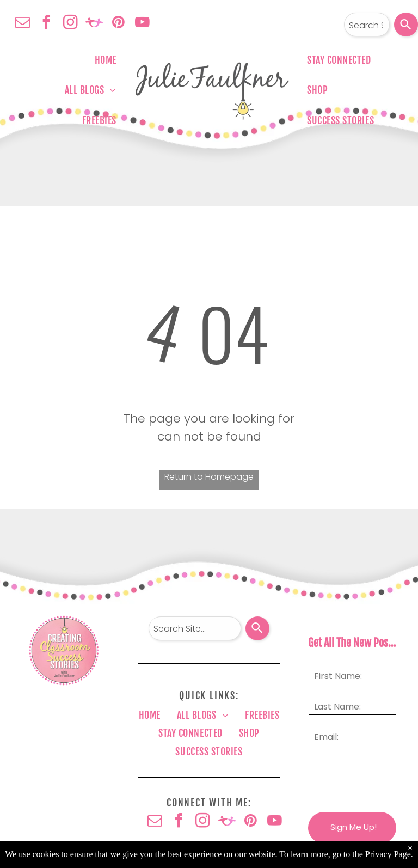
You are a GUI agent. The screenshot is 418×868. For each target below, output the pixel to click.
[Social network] (94, 24)
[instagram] (70, 24)
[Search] (406, 25)
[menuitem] (106, 60)
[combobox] (367, 25)
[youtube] (142, 24)
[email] (22, 24)
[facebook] (46, 24)
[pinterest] (118, 24)
